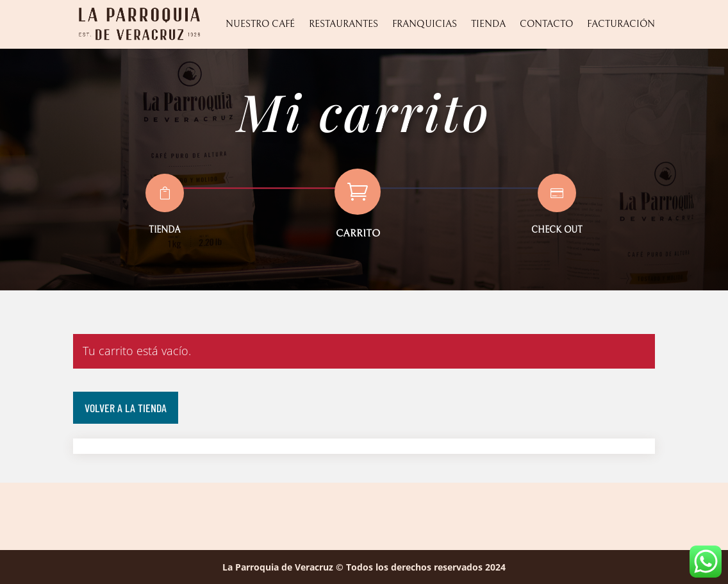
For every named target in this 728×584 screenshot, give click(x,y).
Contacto (546, 24)
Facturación (621, 24)
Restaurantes (343, 24)
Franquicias (425, 24)
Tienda (488, 24)
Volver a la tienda (126, 408)
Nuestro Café (260, 24)
